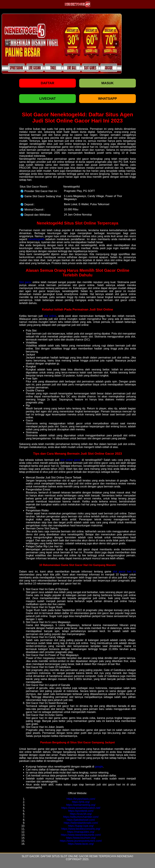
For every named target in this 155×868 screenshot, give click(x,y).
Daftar (48, 83)
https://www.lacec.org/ (81, 844)
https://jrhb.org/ (81, 802)
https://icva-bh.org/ (81, 814)
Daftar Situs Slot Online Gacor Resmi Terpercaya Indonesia (86, 856)
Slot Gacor (30, 856)
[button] (7, 44)
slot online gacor (70, 460)
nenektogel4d (36, 239)
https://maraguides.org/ (81, 832)
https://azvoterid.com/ (81, 811)
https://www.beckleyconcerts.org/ (81, 829)
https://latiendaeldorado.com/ (81, 823)
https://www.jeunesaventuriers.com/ (81, 841)
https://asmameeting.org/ (81, 805)
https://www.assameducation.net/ (81, 808)
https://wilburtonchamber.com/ (81, 817)
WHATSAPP (108, 99)
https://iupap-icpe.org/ (81, 826)
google (99, 767)
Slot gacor (25, 282)
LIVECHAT (48, 99)
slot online (50, 316)
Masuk (107, 83)
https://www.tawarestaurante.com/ (81, 835)
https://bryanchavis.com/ (81, 799)
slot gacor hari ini (124, 572)
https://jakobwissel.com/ (81, 820)
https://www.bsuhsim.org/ (81, 838)
